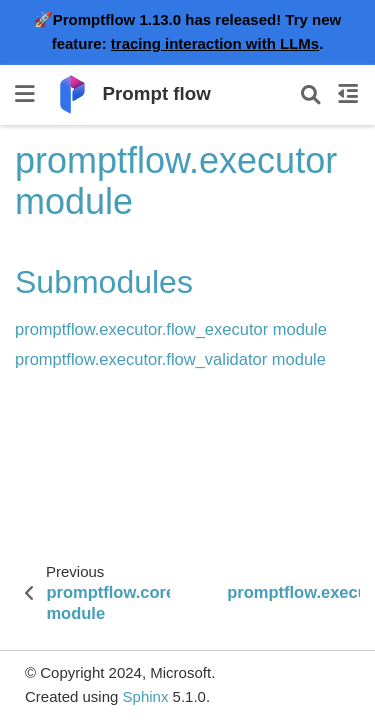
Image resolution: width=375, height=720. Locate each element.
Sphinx (146, 696)
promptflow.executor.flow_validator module (170, 359)
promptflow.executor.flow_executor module (171, 329)
